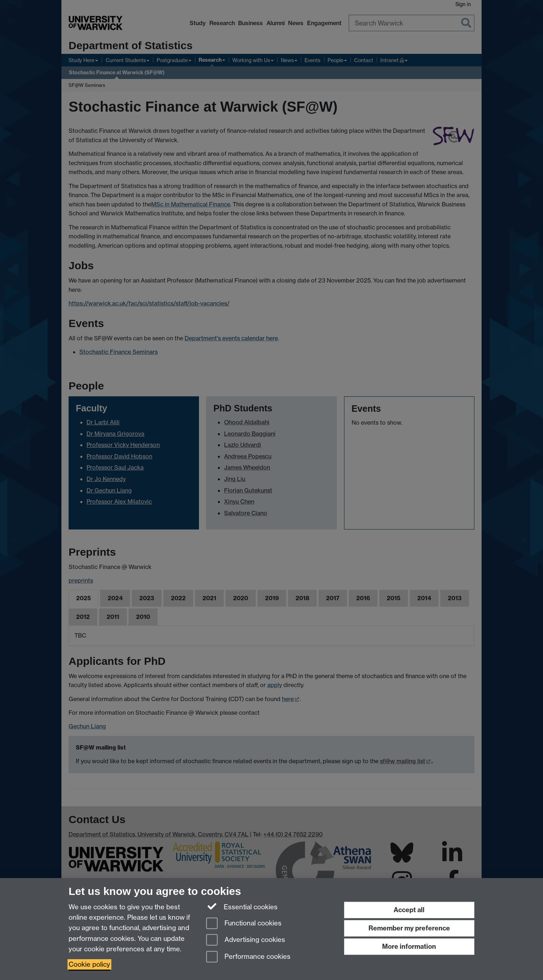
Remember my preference (409, 928)
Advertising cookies (246, 940)
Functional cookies (244, 924)
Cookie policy (89, 964)
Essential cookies (242, 906)
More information (409, 946)
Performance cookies (248, 957)
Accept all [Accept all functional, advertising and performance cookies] (409, 910)
